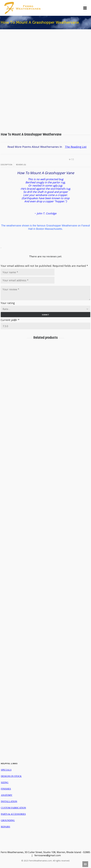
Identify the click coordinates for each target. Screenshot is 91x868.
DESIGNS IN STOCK (11, 776)
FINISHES (6, 789)
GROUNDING (8, 820)
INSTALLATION (9, 801)
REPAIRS (5, 827)
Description (7, 165)
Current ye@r (10, 320)
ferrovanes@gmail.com (48, 855)
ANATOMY (7, 795)
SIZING (5, 782)
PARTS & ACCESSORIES (13, 814)
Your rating (8, 303)
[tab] (7, 165)
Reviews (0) (21, 165)
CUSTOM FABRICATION (13, 808)
